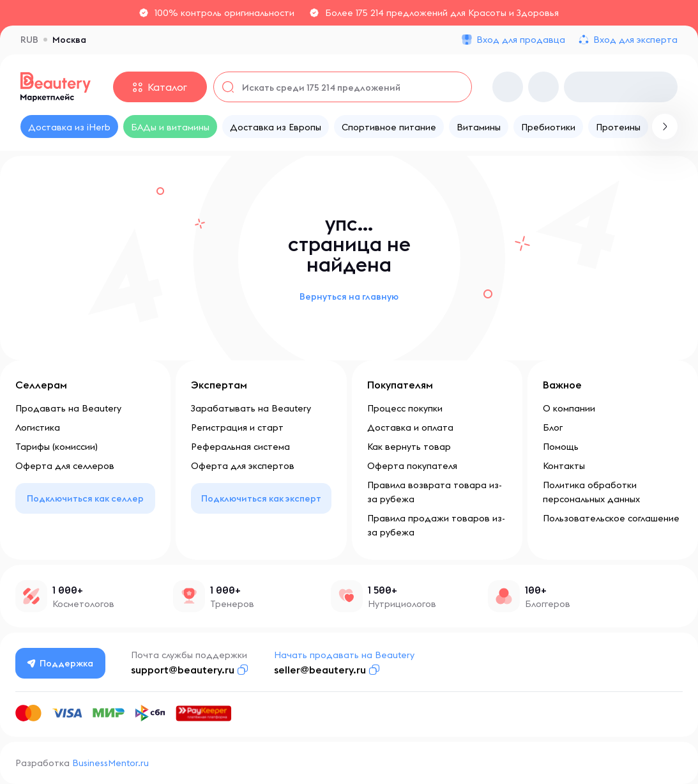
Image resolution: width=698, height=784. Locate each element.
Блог (553, 427)
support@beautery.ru (183, 670)
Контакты (564, 466)
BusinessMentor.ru (110, 763)
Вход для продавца (521, 40)
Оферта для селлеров (65, 466)
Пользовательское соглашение (611, 518)
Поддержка (61, 663)
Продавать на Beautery (68, 408)
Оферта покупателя (412, 466)
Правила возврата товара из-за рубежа (435, 492)
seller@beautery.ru (320, 670)
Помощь (561, 447)
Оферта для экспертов (243, 466)
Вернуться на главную (349, 296)
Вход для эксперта (635, 40)
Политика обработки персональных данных (591, 492)
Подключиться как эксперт (261, 498)
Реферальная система (240, 447)
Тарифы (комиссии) (57, 447)
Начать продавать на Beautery (344, 655)
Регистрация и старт (237, 427)
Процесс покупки (405, 408)
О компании (569, 408)
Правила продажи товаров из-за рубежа (436, 525)
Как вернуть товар (409, 447)
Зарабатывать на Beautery (251, 408)
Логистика (38, 427)
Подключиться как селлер (85, 498)
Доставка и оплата (410, 427)
